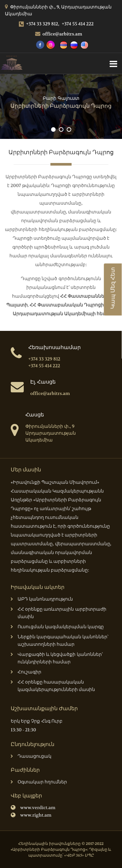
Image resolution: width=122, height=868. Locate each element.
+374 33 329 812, (39, 24)
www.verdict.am (33, 808)
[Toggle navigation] (113, 63)
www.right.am (31, 815)
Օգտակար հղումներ (39, 782)
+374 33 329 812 (44, 359)
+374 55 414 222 (78, 24)
